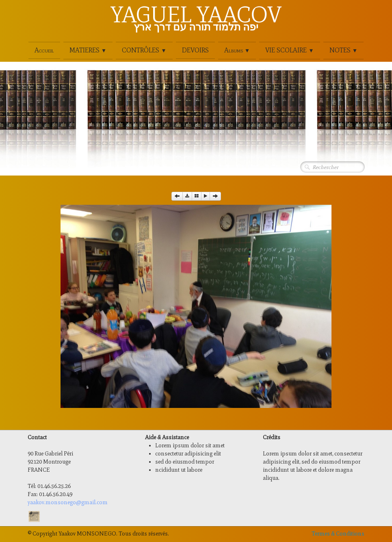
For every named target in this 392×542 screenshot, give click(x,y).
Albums (237, 50)
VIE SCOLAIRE (289, 50)
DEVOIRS (195, 50)
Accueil (44, 50)
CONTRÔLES (144, 50)
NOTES (343, 50)
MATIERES (88, 50)
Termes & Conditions (338, 534)
